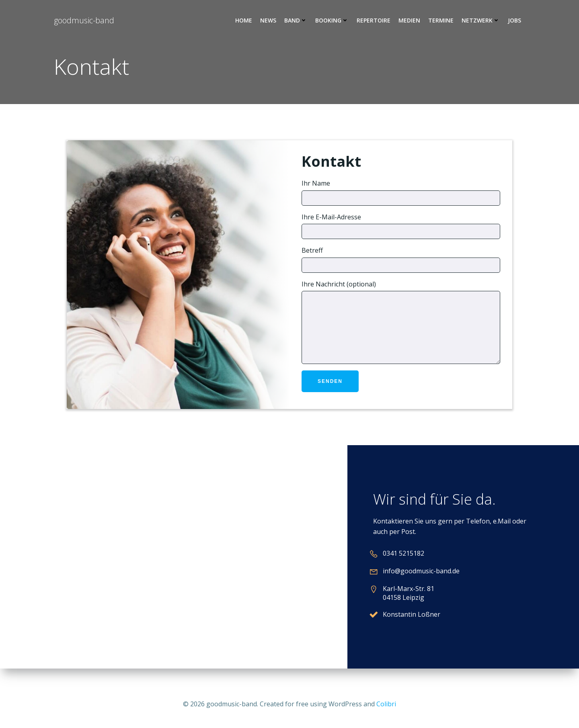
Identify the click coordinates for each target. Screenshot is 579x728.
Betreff (401, 259)
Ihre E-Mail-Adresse (401, 226)
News (268, 20)
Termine (441, 20)
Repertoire (374, 20)
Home (244, 20)
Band (296, 20)
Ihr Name (401, 192)
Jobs (514, 20)
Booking (332, 20)
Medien (409, 20)
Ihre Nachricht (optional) (401, 328)
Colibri (386, 704)
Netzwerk (481, 20)
